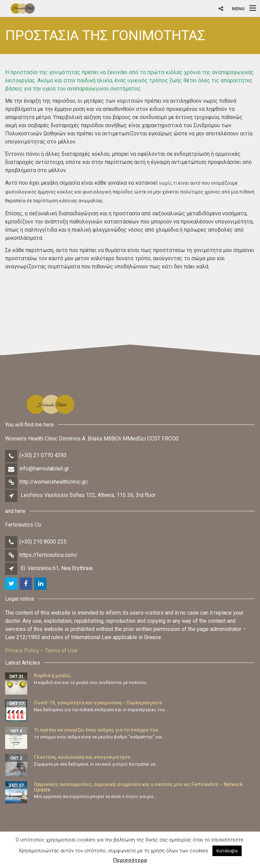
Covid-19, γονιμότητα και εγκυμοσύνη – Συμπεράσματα (98, 703)
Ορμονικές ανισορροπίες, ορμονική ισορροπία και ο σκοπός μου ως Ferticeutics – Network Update (138, 787)
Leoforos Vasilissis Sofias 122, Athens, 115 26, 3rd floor (88, 495)
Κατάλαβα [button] (227, 851)
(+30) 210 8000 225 (43, 542)
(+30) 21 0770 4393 (43, 455)
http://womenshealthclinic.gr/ (54, 482)
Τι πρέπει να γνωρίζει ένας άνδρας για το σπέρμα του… (98, 730)
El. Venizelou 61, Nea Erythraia (57, 568)
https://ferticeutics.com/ (48, 555)
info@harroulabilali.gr (44, 469)
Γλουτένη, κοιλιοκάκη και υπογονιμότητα (82, 757)
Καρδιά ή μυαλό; (53, 675)
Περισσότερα (130, 860)
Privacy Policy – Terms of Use (41, 650)
